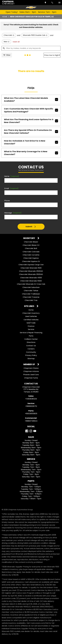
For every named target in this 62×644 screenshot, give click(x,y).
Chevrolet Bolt (31, 248)
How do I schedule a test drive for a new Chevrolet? (31, 142)
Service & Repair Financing (31, 333)
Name (12, 176)
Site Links (29, 306)
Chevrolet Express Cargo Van (31, 265)
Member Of (29, 365)
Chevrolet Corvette (31, 255)
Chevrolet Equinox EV (31, 261)
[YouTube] (35, 431)
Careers (31, 349)
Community (31, 352)
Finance (31, 326)
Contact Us (31, 346)
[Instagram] (31, 431)
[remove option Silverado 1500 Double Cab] (35, 35)
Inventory (29, 238)
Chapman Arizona (31, 371)
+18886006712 (31, 406)
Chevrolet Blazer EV (31, 245)
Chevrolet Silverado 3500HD (31, 274)
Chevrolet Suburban (31, 287)
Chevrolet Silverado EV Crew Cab (31, 284)
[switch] (59, 3)
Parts (31, 336)
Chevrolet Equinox (31, 258)
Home (5, 17)
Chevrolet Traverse (31, 297)
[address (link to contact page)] (46, 3)
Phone (7, 201)
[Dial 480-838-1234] (53, 3)
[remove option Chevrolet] (9, 35)
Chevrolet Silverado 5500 (31, 281)
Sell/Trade (31, 323)
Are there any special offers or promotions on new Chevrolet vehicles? (31, 132)
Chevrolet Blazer (31, 242)
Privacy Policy (31, 355)
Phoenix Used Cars (31, 375)
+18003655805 (31, 414)
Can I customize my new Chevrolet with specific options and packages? (31, 110)
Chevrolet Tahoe (31, 291)
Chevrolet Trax (31, 300)
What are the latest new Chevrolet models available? (31, 99)
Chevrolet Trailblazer (31, 294)
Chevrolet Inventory (31, 313)
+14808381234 (31, 399)
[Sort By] (52, 55)
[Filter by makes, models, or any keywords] (31, 48)
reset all (16, 42)
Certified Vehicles (31, 320)
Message (13, 213)
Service (31, 329)
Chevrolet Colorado (31, 252)
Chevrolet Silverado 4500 (31, 278)
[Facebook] (27, 431)
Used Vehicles (31, 316)
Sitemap (31, 359)
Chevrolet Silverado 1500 (31, 268)
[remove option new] (7, 42)
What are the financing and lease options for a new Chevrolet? (31, 121)
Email (11, 188)
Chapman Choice (31, 368)
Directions (31, 342)
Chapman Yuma (31, 378)
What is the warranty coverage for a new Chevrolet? (31, 153)
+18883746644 (31, 421)
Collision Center (31, 339)
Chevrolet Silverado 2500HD (31, 271)
